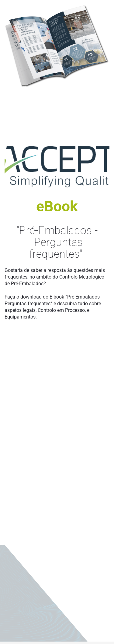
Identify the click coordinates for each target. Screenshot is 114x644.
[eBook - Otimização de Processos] (57, 478)
